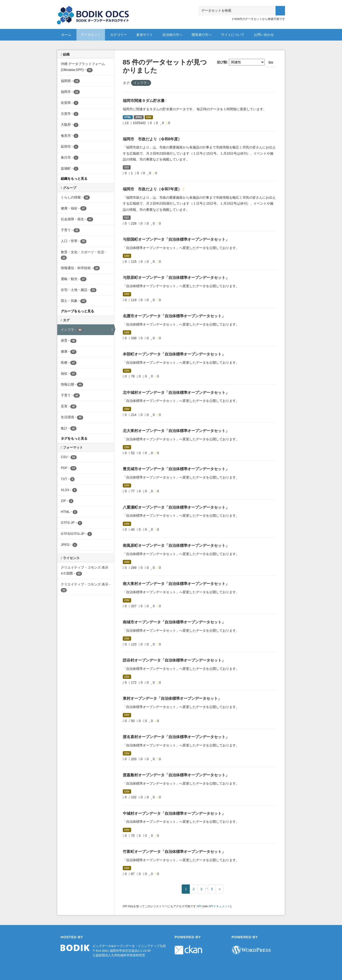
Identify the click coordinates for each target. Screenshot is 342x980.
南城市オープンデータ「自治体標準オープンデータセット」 (174, 622)
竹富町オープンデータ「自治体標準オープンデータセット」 (174, 852)
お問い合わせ (264, 35)
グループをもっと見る (77, 311)
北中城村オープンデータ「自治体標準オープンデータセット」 (176, 393)
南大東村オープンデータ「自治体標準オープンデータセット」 (176, 584)
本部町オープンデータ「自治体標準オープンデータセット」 (174, 354)
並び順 (222, 62)
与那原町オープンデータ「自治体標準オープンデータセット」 (176, 278)
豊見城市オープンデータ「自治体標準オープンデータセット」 (176, 469)
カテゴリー (119, 35)
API (199, 906)
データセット (91, 35)
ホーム (66, 35)
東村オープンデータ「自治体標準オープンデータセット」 (172, 698)
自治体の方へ (172, 35)
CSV (149, 117)
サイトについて (233, 35)
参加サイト (145, 35)
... (207, 887)
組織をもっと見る (74, 179)
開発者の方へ (202, 35)
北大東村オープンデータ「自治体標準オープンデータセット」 (176, 431)
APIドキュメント (219, 906)
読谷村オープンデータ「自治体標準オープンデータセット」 (174, 660)
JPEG (139, 117)
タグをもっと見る (74, 438)
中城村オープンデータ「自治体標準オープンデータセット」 (174, 813)
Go (271, 62)
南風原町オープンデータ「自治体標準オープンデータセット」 (176, 545)
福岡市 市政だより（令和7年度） (153, 189)
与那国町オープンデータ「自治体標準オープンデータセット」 (176, 239)
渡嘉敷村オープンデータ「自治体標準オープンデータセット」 (176, 775)
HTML (128, 117)
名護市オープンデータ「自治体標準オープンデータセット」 (174, 316)
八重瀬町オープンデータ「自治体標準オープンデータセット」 (176, 507)
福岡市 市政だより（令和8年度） (152, 139)
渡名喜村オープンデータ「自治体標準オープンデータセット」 (176, 737)
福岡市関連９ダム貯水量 (144, 101)
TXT (127, 167)
